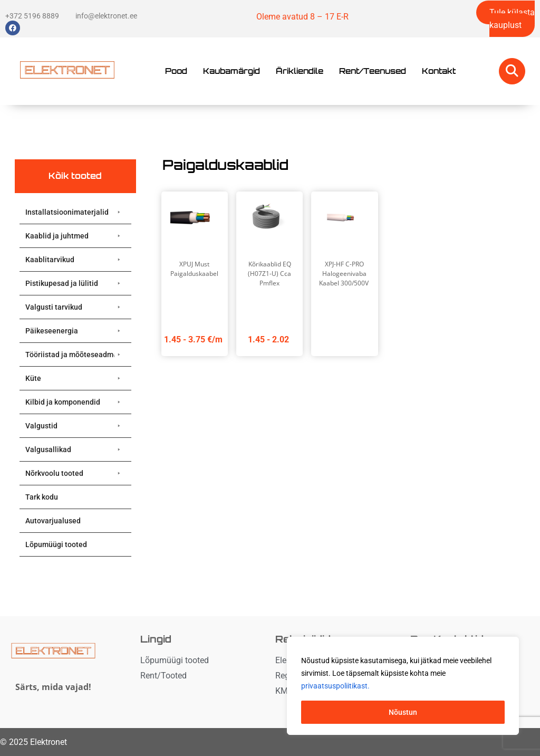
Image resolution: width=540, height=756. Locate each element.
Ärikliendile (300, 71)
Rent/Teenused (373, 71)
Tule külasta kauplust (512, 19)
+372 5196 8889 (32, 16)
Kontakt (439, 71)
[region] (403, 686)
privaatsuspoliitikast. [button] (335, 686)
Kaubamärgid (232, 71)
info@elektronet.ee (106, 16)
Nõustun (403, 712)
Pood (176, 71)
